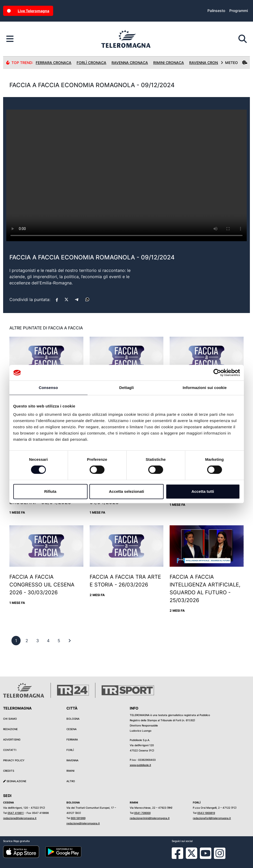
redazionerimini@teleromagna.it (150, 818)
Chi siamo (10, 719)
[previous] (16, 641)
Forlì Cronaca (91, 63)
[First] (70, 641)
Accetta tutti (203, 491)
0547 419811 (16, 813)
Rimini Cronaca (169, 63)
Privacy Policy (14, 760)
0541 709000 (142, 813)
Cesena (72, 729)
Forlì (70, 750)
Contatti (10, 750)
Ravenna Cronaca (130, 63)
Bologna (73, 719)
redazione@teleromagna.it (20, 818)
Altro (71, 781)
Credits (9, 771)
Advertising (12, 739)
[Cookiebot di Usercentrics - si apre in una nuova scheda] (217, 373)
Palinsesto (216, 11)
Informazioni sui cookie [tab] (205, 388)
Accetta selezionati (126, 491)
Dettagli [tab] (127, 388)
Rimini (70, 771)
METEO (234, 63)
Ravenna (72, 760)
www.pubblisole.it (140, 765)
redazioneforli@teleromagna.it (212, 818)
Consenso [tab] (48, 388)
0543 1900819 (206, 813)
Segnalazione (15, 781)
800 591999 (78, 818)
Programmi (239, 11)
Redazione (10, 729)
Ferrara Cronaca (54, 63)
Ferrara (72, 739)
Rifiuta (50, 491)
